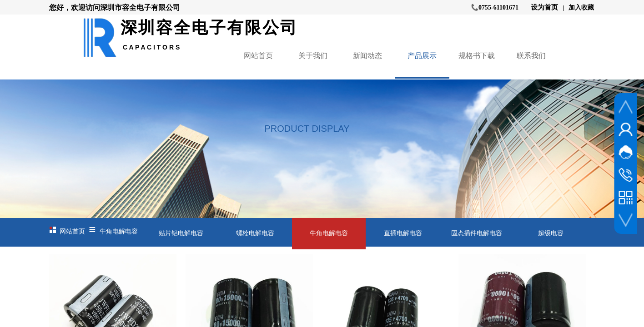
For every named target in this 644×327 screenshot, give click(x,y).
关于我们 (313, 56)
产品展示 (422, 56)
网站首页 (258, 56)
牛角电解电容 (119, 231)
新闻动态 (367, 56)
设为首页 (544, 7)
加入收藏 (581, 7)
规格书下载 (477, 56)
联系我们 (531, 56)
